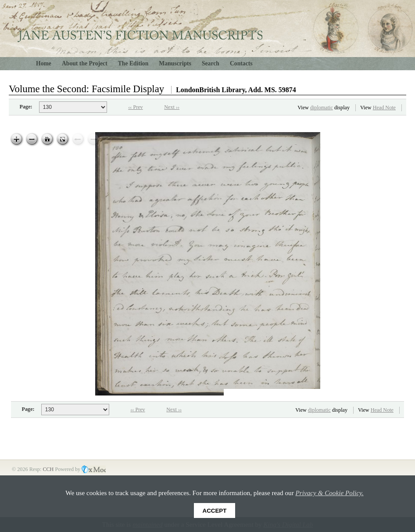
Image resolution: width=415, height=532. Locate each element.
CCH (49, 469)
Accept (215, 511)
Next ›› (172, 107)
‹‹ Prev (135, 107)
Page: (26, 107)
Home (44, 63)
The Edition (133, 63)
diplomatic (322, 108)
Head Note (384, 108)
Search (211, 63)
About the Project (85, 63)
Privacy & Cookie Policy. (330, 493)
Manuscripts (175, 63)
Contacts (241, 63)
